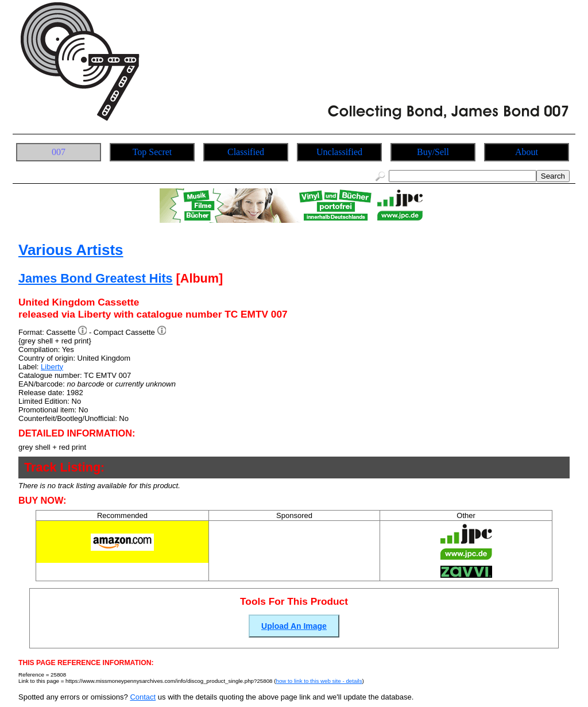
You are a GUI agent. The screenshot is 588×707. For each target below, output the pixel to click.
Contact (143, 697)
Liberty (52, 367)
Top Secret (152, 152)
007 (59, 152)
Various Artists (71, 250)
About (527, 152)
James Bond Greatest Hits (96, 278)
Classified (246, 152)
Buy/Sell (433, 152)
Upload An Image (294, 626)
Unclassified (339, 152)
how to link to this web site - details (319, 681)
